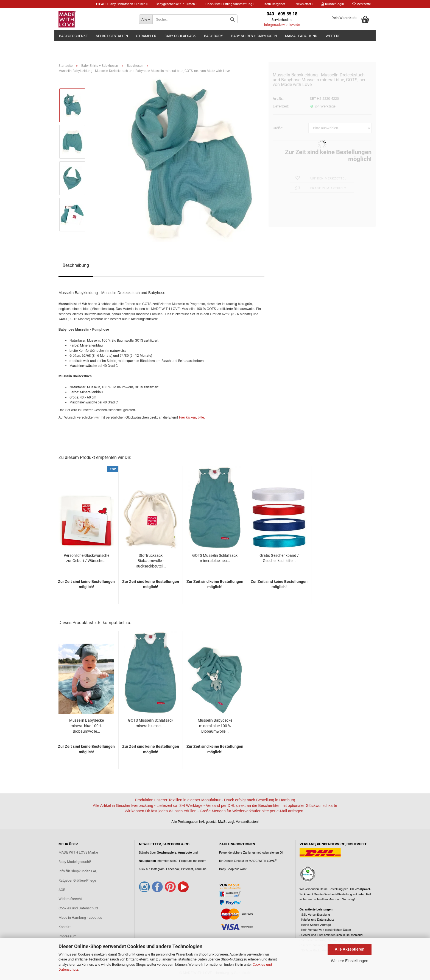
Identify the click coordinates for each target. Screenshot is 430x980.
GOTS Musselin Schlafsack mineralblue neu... (215, 558)
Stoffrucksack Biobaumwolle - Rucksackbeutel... (151, 561)
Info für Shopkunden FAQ (78, 871)
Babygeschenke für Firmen (176, 4)
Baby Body (213, 36)
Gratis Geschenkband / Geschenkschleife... (279, 558)
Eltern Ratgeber (275, 4)
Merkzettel (362, 4)
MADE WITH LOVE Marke (78, 852)
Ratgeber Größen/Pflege (77, 880)
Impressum (67, 936)
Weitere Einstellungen (350, 961)
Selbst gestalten (112, 36)
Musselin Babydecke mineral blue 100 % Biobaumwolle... (86, 726)
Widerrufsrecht (70, 899)
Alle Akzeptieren (350, 949)
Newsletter (304, 4)
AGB (62, 890)
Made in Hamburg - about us (80, 917)
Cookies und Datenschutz (78, 908)
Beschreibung (76, 265)
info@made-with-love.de (282, 25)
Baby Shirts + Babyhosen (254, 36)
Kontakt (65, 927)
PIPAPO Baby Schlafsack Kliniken (122, 4)
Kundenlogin (333, 4)
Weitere (333, 36)
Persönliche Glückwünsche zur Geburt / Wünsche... (86, 558)
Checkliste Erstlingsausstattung (230, 4)
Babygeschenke (73, 36)
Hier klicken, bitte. (192, 417)
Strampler (146, 36)
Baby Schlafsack (180, 36)
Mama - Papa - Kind (301, 36)
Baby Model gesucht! (75, 862)
